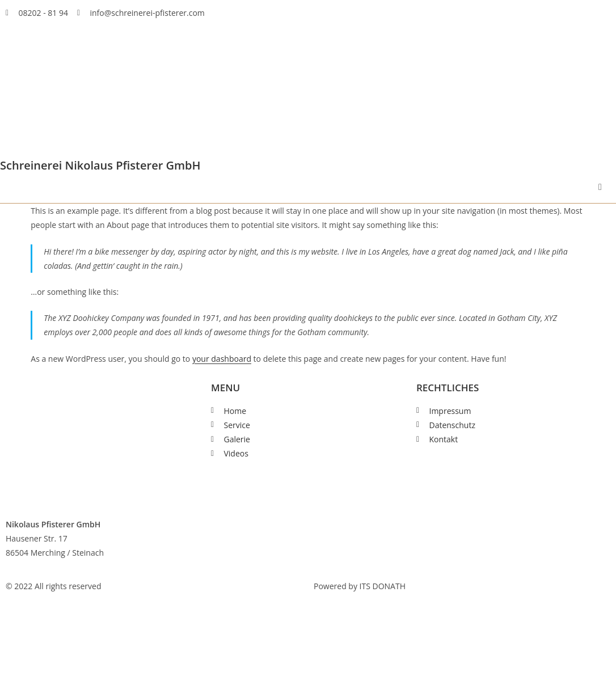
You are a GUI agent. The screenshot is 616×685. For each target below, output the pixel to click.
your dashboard (222, 359)
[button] (600, 187)
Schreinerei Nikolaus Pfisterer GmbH (100, 165)
